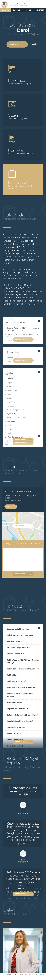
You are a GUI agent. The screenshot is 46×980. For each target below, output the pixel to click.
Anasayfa (5, 10)
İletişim (28, 10)
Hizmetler (40, 10)
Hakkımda (17, 10)
